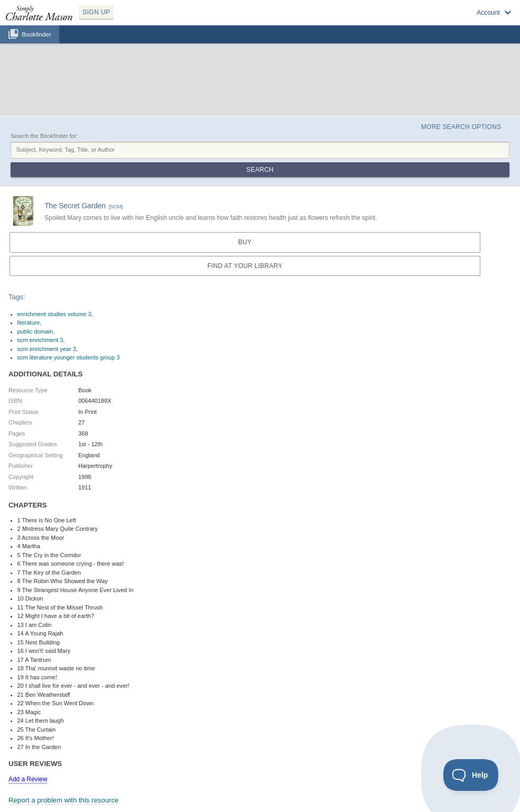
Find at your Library (245, 266)
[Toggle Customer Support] (471, 775)
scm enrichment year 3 (47, 349)
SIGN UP (96, 12)
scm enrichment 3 (40, 340)
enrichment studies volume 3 (54, 314)
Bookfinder (37, 34)
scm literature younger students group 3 (69, 357)
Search (260, 170)
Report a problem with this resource (63, 800)
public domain (35, 331)
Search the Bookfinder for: (44, 136)
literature (29, 322)
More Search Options (461, 127)
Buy (245, 242)
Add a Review (28, 779)
